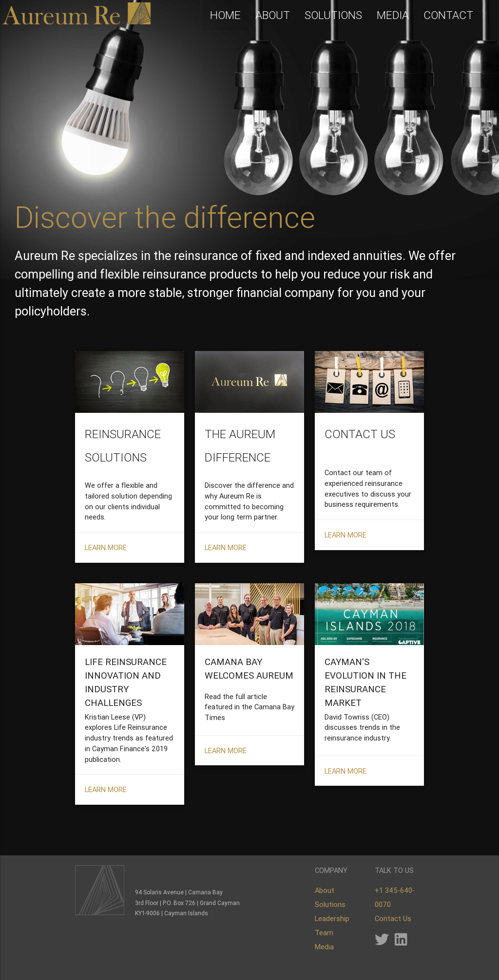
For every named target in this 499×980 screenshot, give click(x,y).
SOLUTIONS (333, 16)
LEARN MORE (106, 572)
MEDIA (393, 16)
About (325, 890)
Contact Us (393, 918)
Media (324, 947)
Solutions (330, 904)
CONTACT (448, 16)
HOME (225, 16)
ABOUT (273, 16)
